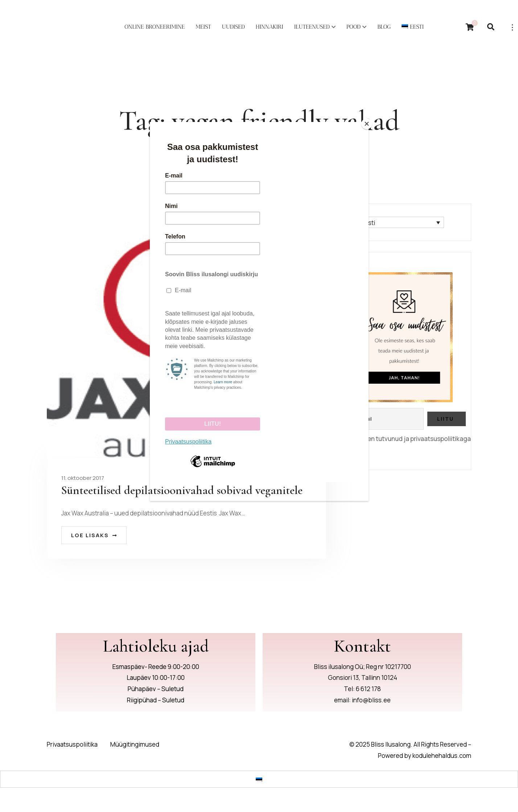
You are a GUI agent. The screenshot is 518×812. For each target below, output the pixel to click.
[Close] (367, 124)
